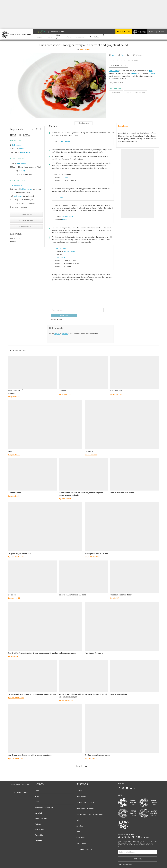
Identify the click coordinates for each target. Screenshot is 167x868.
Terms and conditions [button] (56, 320)
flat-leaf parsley (26, 189)
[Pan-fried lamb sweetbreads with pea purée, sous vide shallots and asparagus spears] (45, 626)
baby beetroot (22, 163)
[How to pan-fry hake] (135, 676)
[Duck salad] (122, 425)
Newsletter (39, 841)
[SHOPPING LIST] (41, 129)
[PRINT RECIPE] (37, 129)
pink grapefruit (17, 185)
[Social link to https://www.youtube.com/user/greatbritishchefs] (131, 788)
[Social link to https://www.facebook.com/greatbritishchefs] (119, 788)
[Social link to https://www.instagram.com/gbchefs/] (127, 788)
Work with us (81, 797)
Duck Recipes (116, 92)
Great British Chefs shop (85, 808)
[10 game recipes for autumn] (45, 527)
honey (21, 149)
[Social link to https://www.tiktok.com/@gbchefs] (135, 788)
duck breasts (16, 145)
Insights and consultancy (85, 802)
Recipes (37, 796)
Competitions (39, 835)
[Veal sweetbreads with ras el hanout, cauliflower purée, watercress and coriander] (83, 474)
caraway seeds (24, 152)
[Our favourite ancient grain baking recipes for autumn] (45, 728)
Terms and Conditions (84, 849)
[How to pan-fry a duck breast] (135, 474)
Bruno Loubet (85, 49)
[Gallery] (58, 85)
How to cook (39, 830)
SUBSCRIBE (64, 315)
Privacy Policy (81, 843)
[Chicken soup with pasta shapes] (122, 728)
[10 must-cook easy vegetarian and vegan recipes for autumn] (32, 676)
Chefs (37, 802)
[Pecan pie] (32, 577)
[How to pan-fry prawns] (122, 626)
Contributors (81, 838)
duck (151, 71)
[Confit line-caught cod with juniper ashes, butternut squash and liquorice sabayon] (83, 676)
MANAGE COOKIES (21, 792)
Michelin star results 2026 (44, 807)
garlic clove (18, 196)
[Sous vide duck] (135, 373)
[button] (40, 37)
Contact (79, 791)
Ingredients (39, 813)
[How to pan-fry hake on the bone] (83, 577)
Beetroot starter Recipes (135, 92)
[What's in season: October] (135, 577)
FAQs (78, 820)
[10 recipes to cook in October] (122, 527)
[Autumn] (32, 373)
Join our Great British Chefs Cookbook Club (92, 814)
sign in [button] (57, 334)
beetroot (134, 73)
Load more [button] (83, 766)
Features (38, 824)
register (65, 334)
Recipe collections (41, 818)
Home (37, 791)
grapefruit (152, 73)
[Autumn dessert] (32, 474)
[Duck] (45, 425)
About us (80, 826)
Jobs (78, 832)
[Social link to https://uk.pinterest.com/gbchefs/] (123, 788)
